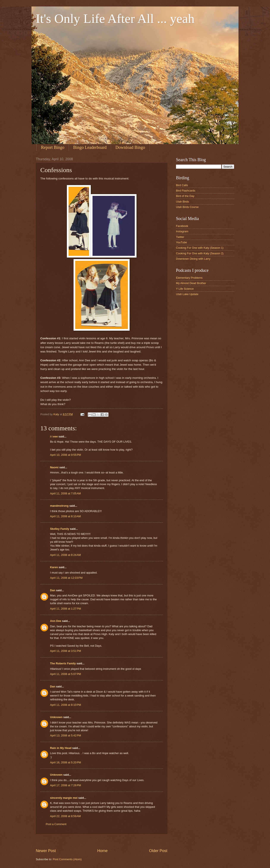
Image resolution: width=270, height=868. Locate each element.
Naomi (54, 467)
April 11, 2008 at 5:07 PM (66, 674)
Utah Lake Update (187, 294)
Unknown (56, 717)
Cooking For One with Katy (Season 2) (200, 253)
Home (102, 851)
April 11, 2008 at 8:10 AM (65, 516)
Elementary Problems (189, 278)
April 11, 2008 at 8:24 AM (65, 555)
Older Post (158, 851)
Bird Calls (182, 185)
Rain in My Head (61, 748)
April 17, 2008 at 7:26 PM (66, 785)
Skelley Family (60, 529)
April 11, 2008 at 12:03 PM (66, 578)
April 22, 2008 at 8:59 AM (65, 816)
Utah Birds (182, 202)
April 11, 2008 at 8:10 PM (66, 705)
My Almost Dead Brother (191, 283)
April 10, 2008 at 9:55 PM (66, 455)
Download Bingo (130, 147)
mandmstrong (59, 506)
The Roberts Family (63, 663)
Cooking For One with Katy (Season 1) (200, 248)
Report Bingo (53, 147)
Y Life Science (185, 289)
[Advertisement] (114, 841)
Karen (54, 567)
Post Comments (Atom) (67, 859)
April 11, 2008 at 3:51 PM (66, 651)
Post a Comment (56, 824)
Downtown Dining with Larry (193, 259)
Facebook (182, 226)
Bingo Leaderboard (90, 147)
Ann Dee (56, 621)
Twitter (180, 237)
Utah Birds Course (187, 207)
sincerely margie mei (64, 798)
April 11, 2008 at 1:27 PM (66, 609)
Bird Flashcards (186, 191)
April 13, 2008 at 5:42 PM (66, 735)
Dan (53, 590)
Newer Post (46, 851)
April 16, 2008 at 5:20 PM (66, 762)
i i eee (54, 436)
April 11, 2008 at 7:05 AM (65, 493)
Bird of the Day (185, 196)
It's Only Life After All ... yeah (115, 19)
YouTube (181, 242)
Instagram (182, 231)
